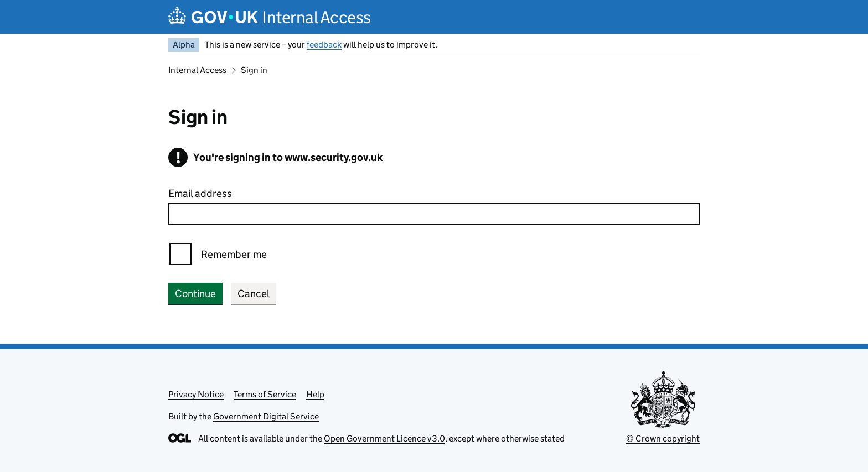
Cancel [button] (254, 294)
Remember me (234, 254)
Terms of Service (265, 394)
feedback (324, 45)
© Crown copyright (663, 439)
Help (315, 394)
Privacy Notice (196, 394)
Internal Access (197, 70)
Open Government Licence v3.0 (384, 439)
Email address (200, 193)
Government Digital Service (266, 416)
